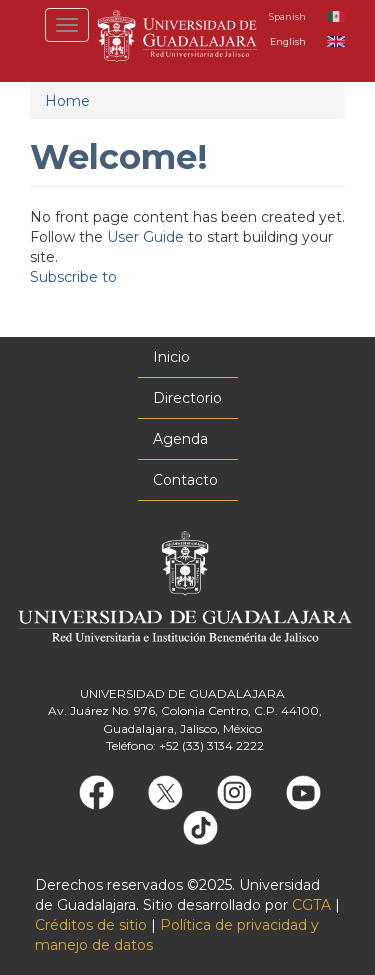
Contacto (185, 480)
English (288, 41)
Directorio (187, 398)
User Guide (145, 237)
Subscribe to (73, 277)
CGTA (311, 905)
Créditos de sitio (91, 925)
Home (67, 101)
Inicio (171, 357)
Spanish (287, 16)
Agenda (180, 439)
